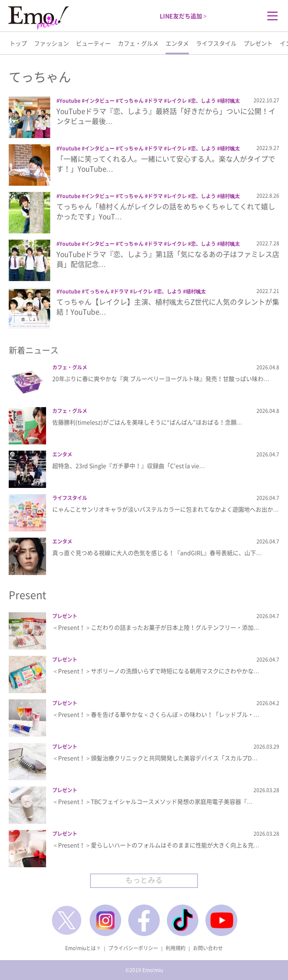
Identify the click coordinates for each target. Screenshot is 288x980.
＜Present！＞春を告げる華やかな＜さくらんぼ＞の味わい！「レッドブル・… (156, 714)
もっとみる (144, 880)
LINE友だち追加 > (183, 16)
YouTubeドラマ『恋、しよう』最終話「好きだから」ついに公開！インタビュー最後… (166, 116)
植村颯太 (230, 101)
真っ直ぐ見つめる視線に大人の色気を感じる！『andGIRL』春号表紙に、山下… (157, 553)
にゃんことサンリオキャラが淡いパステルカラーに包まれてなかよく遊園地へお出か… (166, 509)
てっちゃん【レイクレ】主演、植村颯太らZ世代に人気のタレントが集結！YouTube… (168, 307)
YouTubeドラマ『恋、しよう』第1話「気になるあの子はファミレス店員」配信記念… (168, 259)
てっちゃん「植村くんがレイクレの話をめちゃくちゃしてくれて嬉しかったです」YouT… (166, 211)
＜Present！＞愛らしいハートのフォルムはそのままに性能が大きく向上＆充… (156, 845)
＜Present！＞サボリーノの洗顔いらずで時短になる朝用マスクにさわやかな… (156, 671)
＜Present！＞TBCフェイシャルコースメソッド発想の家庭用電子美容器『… (153, 801)
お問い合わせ (208, 948)
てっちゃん (131, 101)
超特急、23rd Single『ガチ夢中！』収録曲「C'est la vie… (129, 466)
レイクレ (177, 101)
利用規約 (176, 948)
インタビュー (100, 101)
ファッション (51, 43)
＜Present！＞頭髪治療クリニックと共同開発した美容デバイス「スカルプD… (155, 758)
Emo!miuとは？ (83, 948)
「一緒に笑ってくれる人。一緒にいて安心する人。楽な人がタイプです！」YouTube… (166, 164)
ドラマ (155, 101)
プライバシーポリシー (133, 948)
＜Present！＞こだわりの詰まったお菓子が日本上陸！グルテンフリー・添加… (156, 627)
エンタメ (177, 43)
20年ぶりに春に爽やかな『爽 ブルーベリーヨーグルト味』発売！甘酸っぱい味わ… (161, 378)
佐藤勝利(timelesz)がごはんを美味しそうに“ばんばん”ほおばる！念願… (147, 422)
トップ (18, 43)
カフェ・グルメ (138, 43)
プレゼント (258, 43)
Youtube (70, 101)
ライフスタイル (216, 43)
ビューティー (93, 43)
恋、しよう (203, 101)
